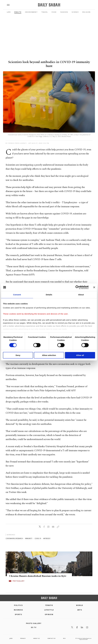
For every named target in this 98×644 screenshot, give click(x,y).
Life (9, 12)
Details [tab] (49, 295)
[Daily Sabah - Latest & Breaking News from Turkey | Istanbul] (49, 5)
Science (75, 12)
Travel (45, 12)
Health (18, 12)
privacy (23, 638)
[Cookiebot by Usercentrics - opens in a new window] (77, 287)
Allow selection (49, 355)
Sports (18, 614)
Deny (18, 355)
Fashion (64, 12)
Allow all (80, 355)
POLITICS (18, 605)
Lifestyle (49, 610)
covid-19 (38, 538)
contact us (51, 638)
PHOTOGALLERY (19, 581)
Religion (86, 12)
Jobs (11, 638)
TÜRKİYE (49, 605)
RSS (64, 638)
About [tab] (81, 295)
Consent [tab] (17, 295)
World (80, 605)
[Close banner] (94, 287)
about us (36, 638)
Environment (31, 12)
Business (18, 610)
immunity (29, 538)
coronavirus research (14, 538)
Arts (80, 610)
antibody (47, 538)
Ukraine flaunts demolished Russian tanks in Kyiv (38, 576)
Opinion (49, 614)
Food (54, 12)
